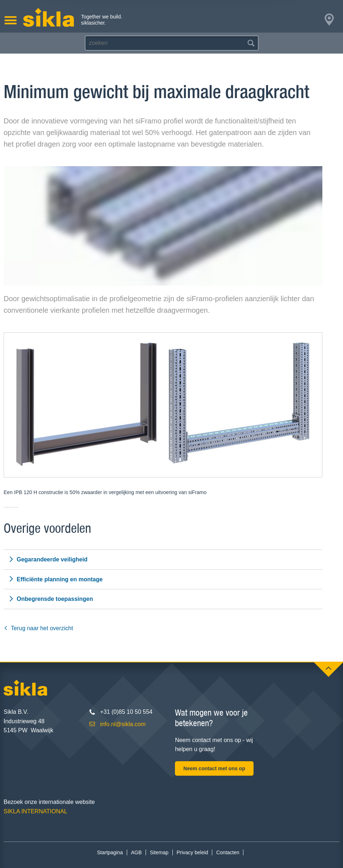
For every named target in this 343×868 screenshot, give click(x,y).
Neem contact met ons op (214, 768)
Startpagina (110, 852)
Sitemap (159, 852)
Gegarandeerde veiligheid (48, 559)
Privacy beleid (192, 852)
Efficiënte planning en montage (55, 579)
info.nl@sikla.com (123, 724)
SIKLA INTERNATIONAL (35, 811)
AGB (137, 852)
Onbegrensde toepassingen (51, 599)
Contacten (228, 852)
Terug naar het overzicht (38, 628)
